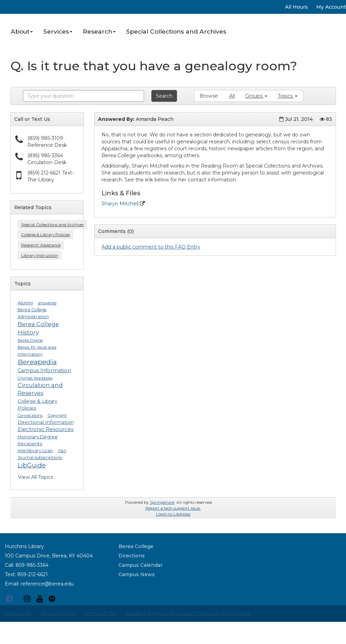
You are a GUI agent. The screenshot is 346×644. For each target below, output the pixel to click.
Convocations (30, 415)
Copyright (57, 415)
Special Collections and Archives (176, 31)
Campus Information (44, 370)
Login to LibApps (173, 514)
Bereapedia (37, 362)
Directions (132, 556)
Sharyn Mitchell (123, 204)
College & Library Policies (46, 235)
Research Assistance (41, 245)
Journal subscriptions (40, 458)
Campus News (137, 574)
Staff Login (18, 614)
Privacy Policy (58, 614)
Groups (256, 96)
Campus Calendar (140, 565)
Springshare (162, 502)
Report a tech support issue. (173, 508)
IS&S (62, 451)
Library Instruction (40, 255)
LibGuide (32, 465)
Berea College (136, 546)
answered (47, 303)
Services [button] (58, 31)
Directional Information (46, 422)
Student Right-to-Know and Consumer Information (188, 614)
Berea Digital (30, 340)
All (232, 96)
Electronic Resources (46, 429)
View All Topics (36, 477)
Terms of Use (100, 614)
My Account (331, 7)
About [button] (22, 31)
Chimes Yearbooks (35, 378)
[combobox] (83, 96)
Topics (288, 96)
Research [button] (99, 31)
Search (164, 96)
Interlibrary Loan (35, 451)
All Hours (296, 7)
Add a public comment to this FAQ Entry (151, 247)
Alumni (25, 303)
